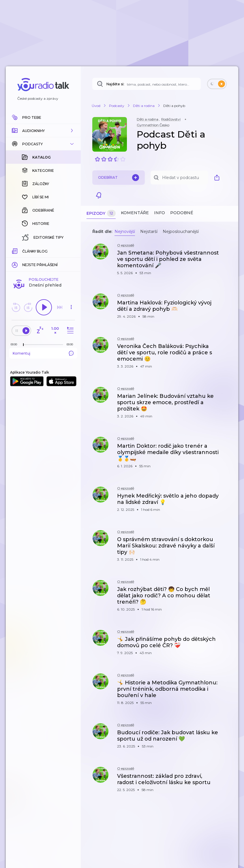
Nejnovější (125, 231)
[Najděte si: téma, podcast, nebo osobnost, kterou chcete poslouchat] (147, 84)
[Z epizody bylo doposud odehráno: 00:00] (15, 344)
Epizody (101, 213)
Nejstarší (149, 231)
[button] (43, 131)
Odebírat (119, 178)
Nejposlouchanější (181, 231)
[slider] (23, 345)
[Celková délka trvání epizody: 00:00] (71, 344)
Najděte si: (115, 84)
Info (159, 213)
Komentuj (43, 353)
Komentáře (135, 213)
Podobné (182, 213)
